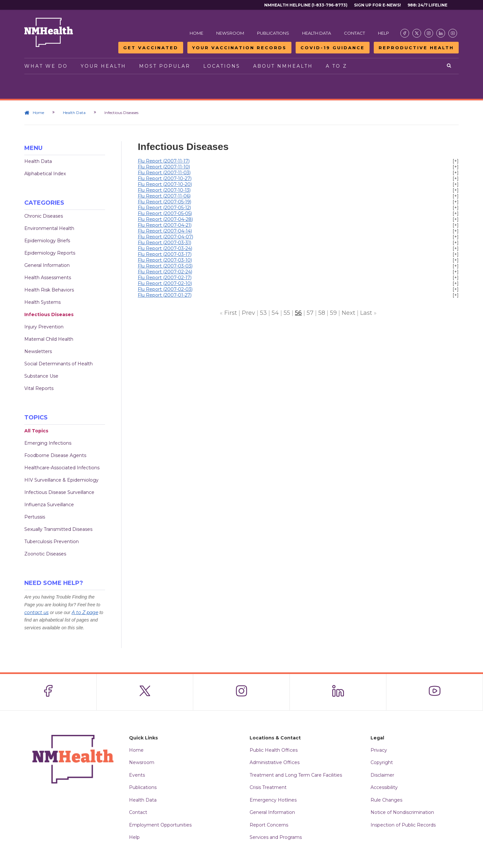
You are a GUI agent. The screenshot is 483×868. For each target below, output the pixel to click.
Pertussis (35, 517)
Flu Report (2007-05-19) (165, 202)
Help (383, 33)
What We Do (46, 66)
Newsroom (230, 33)
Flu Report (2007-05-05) (165, 213)
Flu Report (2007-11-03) (164, 173)
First (231, 313)
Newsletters (38, 351)
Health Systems (42, 302)
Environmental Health (49, 228)
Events (137, 775)
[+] (456, 161)
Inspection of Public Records (403, 825)
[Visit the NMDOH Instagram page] (429, 33)
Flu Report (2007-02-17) (165, 278)
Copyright (382, 762)
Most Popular (165, 66)
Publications (273, 33)
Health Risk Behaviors (49, 290)
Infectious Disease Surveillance (59, 492)
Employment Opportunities (160, 825)
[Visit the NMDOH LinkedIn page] (441, 33)
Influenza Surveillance (49, 505)
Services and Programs (276, 837)
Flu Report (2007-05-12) (164, 208)
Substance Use (41, 376)
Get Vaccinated (151, 48)
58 (322, 313)
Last (366, 313)
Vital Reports (39, 388)
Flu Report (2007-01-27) (165, 295)
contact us (36, 612)
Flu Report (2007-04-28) (165, 219)
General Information (47, 265)
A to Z (336, 66)
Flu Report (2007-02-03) (165, 289)
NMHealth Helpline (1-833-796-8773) (306, 5)
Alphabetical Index (45, 174)
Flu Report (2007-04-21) (165, 225)
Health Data (317, 33)
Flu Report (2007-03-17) (165, 254)
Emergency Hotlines (273, 800)
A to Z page (85, 612)
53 (263, 313)
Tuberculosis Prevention (52, 542)
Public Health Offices (274, 750)
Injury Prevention (44, 327)
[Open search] (449, 66)
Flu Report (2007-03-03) (165, 266)
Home (196, 33)
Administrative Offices (275, 762)
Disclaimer (382, 775)
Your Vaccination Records (239, 48)
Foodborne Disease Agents (55, 455)
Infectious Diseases (49, 314)
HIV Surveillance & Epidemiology (61, 480)
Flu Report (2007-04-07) (165, 237)
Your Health (103, 66)
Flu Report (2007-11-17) (164, 161)
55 (287, 313)
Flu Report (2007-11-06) (164, 196)
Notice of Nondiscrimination (402, 812)
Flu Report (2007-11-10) (164, 167)
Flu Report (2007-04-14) (165, 231)
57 (310, 313)
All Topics (36, 431)
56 (298, 313)
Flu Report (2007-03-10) (165, 260)
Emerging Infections (48, 443)
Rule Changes (386, 800)
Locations (222, 66)
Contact (354, 33)
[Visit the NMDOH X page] (417, 33)
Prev (248, 313)
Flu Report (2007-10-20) (165, 184)
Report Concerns (269, 825)
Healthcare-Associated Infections (62, 468)
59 (333, 313)
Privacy (379, 750)
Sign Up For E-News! (377, 5)
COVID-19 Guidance (333, 48)
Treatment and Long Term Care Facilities (296, 775)
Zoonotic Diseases (45, 554)
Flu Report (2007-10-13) (164, 190)
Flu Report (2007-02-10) (165, 283)
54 (275, 313)
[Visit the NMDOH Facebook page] (405, 33)
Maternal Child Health (49, 339)
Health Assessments (48, 278)
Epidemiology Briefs (47, 241)
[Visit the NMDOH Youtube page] (453, 33)
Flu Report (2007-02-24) (165, 272)
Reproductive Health (416, 48)
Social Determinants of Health (59, 364)
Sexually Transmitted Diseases (58, 529)
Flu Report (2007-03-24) (165, 248)
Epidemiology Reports (50, 253)
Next (348, 313)
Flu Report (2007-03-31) (165, 243)
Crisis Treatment (268, 787)
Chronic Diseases (44, 216)
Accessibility (384, 787)
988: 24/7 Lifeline (427, 5)
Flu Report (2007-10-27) (165, 178)
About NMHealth (283, 66)
